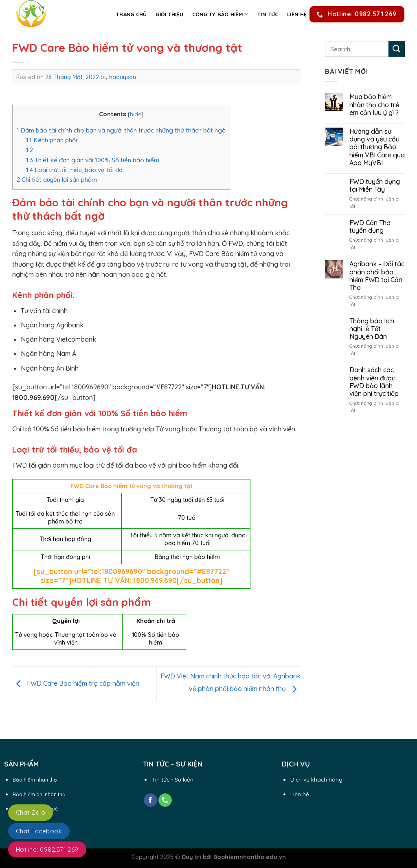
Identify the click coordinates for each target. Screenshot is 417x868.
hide (136, 114)
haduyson (123, 77)
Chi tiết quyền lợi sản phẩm (57, 180)
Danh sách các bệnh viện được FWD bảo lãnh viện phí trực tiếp (374, 382)
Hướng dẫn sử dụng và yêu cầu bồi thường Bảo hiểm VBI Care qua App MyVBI (377, 147)
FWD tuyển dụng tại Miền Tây (375, 186)
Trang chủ (131, 14)
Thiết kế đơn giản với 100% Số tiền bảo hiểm (93, 160)
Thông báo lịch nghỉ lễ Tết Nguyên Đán (372, 329)
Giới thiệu (169, 14)
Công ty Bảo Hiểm (221, 14)
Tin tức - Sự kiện (172, 779)
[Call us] (165, 800)
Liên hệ (297, 14)
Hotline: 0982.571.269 (47, 849)
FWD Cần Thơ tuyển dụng (370, 227)
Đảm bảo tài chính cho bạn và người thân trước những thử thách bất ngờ (121, 130)
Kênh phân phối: (52, 140)
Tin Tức (268, 14)
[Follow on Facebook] (150, 800)
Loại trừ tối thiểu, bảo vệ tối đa (74, 170)
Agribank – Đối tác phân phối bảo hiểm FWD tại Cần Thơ (377, 276)
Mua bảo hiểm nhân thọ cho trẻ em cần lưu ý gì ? (374, 105)
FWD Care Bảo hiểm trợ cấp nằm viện (76, 683)
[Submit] (397, 49)
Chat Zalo (31, 812)
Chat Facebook (39, 831)
